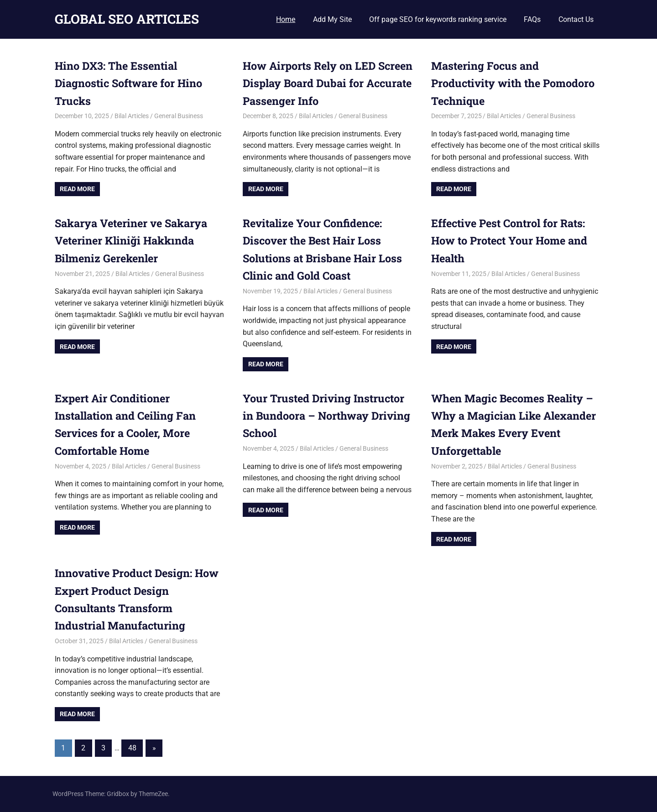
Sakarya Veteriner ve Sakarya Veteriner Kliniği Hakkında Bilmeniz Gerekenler (134, 241)
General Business (179, 116)
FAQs (532, 19)
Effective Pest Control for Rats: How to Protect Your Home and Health (513, 241)
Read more (77, 189)
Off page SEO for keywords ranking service (438, 19)
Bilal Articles (132, 116)
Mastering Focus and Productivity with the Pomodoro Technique (516, 83)
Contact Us (576, 19)
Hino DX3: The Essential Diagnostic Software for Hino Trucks (131, 83)
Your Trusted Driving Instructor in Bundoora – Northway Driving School (326, 416)
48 (132, 748)
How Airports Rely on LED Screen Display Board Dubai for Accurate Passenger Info (325, 83)
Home (286, 19)
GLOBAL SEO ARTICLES (127, 19)
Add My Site (332, 19)
